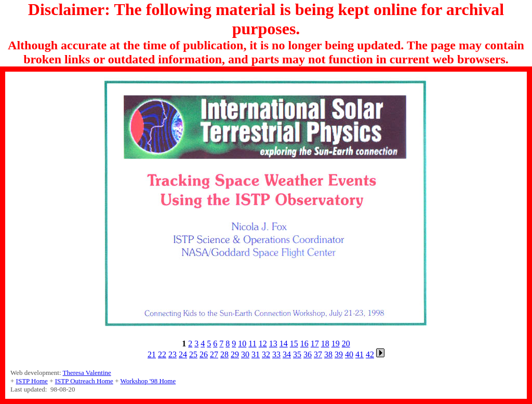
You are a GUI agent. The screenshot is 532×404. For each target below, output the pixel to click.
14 (284, 344)
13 (273, 344)
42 (370, 354)
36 (308, 354)
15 (294, 344)
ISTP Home (32, 381)
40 (349, 354)
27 (214, 354)
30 (245, 354)
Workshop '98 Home (148, 381)
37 (318, 354)
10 (242, 344)
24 (183, 354)
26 (204, 354)
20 (346, 344)
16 (304, 344)
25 (193, 354)
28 (224, 354)
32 (266, 354)
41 (360, 354)
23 (172, 354)
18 (325, 344)
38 (328, 354)
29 (235, 354)
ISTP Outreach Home (84, 381)
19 (336, 344)
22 (162, 354)
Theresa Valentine (87, 373)
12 (263, 344)
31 (256, 354)
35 (297, 354)
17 (315, 344)
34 (287, 354)
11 (252, 344)
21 (152, 354)
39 (339, 354)
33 (276, 354)
